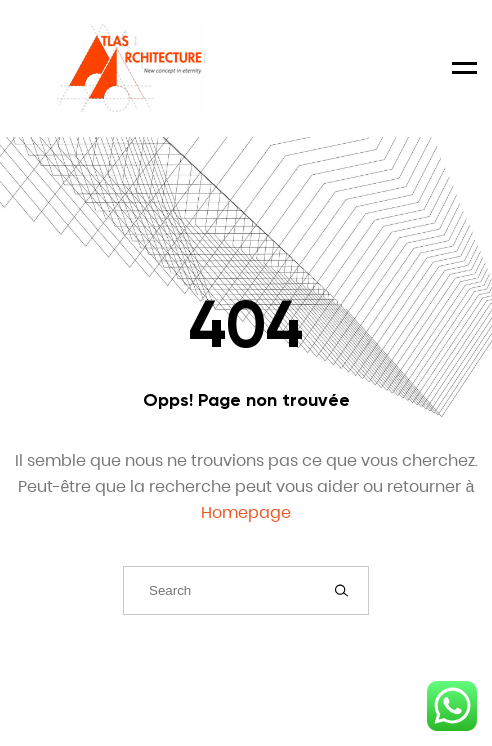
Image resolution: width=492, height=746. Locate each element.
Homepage (246, 512)
